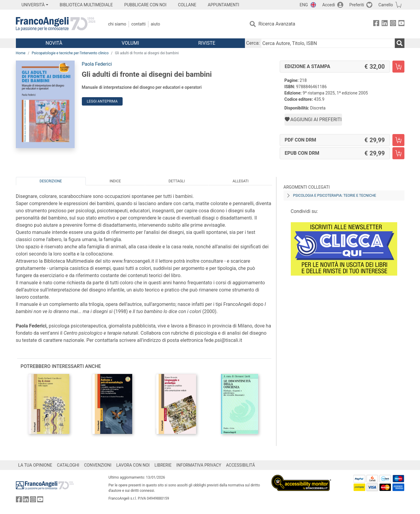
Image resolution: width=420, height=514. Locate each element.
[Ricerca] (400, 43)
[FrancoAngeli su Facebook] (376, 24)
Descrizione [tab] (51, 181)
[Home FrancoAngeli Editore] (56, 24)
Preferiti (357, 5)
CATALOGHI (68, 465)
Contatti (139, 24)
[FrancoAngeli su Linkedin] (385, 24)
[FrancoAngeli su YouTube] (401, 24)
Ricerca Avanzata (277, 24)
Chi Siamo (117, 24)
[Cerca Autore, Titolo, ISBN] (328, 43)
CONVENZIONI (98, 465)
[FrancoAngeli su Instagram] (393, 24)
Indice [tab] (115, 181)
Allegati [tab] (241, 181)
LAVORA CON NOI (133, 465)
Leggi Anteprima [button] (102, 101)
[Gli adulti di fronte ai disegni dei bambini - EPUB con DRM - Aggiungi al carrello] (398, 153)
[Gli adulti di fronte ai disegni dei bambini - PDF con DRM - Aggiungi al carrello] (398, 140)
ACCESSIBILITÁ (240, 465)
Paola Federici (97, 64)
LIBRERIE (163, 465)
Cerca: (253, 43)
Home (21, 53)
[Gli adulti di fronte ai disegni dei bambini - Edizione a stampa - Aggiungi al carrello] (398, 67)
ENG (304, 5)
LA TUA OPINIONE (35, 465)
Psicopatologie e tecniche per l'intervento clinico (70, 53)
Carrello (386, 5)
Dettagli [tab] (177, 181)
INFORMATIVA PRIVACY (199, 465)
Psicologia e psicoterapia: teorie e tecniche (335, 196)
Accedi (329, 5)
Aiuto (155, 24)
